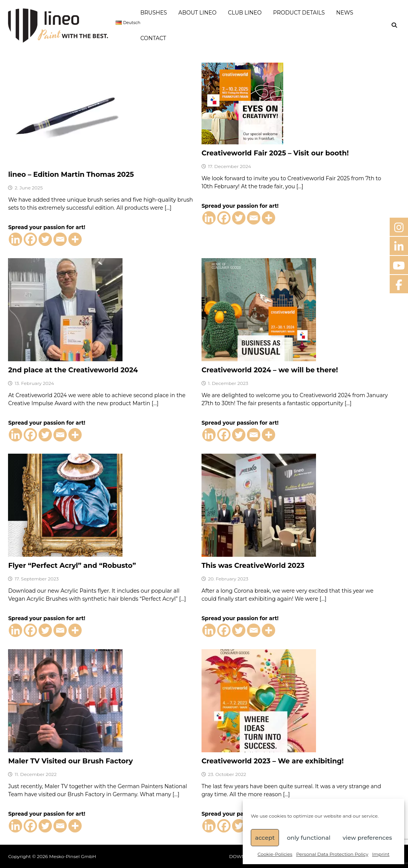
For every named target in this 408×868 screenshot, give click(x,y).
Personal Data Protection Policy (332, 854)
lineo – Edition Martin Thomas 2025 (71, 175)
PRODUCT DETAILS (299, 13)
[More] (75, 239)
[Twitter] (45, 239)
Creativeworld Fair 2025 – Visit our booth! (275, 153)
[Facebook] (30, 239)
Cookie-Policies (275, 854)
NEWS (345, 13)
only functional (309, 838)
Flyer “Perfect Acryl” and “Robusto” (72, 566)
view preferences (367, 838)
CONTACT (153, 38)
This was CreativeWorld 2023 (253, 566)
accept (265, 838)
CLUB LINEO (245, 13)
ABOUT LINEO (197, 13)
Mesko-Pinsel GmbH (73, 856)
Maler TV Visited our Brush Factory (70, 761)
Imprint (381, 854)
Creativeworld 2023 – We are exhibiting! (273, 761)
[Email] (60, 239)
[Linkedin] (15, 239)
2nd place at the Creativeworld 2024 (73, 370)
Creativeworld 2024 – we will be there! (270, 370)
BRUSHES (154, 13)
